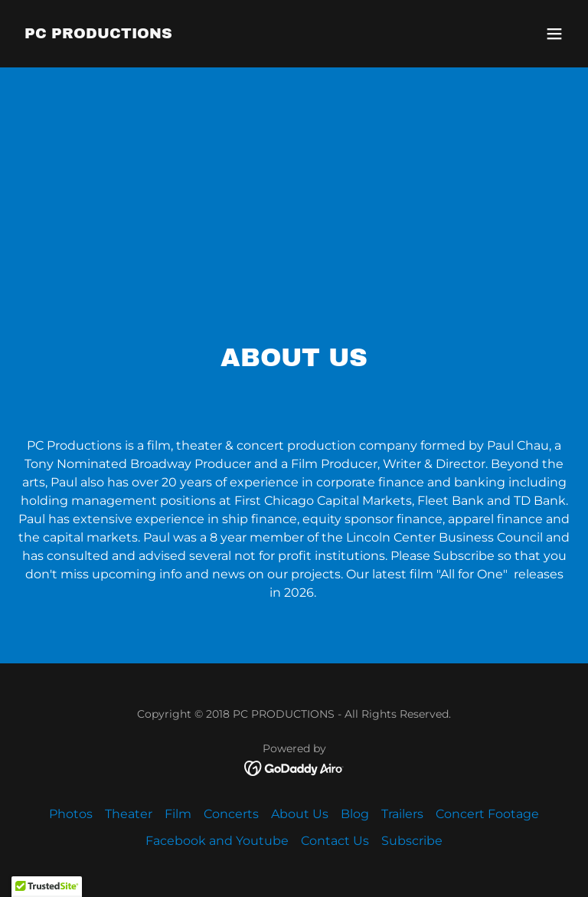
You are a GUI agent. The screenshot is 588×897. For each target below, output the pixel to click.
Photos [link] (71, 814)
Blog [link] (355, 814)
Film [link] (178, 814)
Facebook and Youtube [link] (217, 841)
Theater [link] (129, 814)
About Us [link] (300, 814)
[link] (98, 34)
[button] (554, 34)
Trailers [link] (402, 814)
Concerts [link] (231, 814)
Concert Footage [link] (487, 814)
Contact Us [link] (335, 841)
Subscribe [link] (412, 841)
